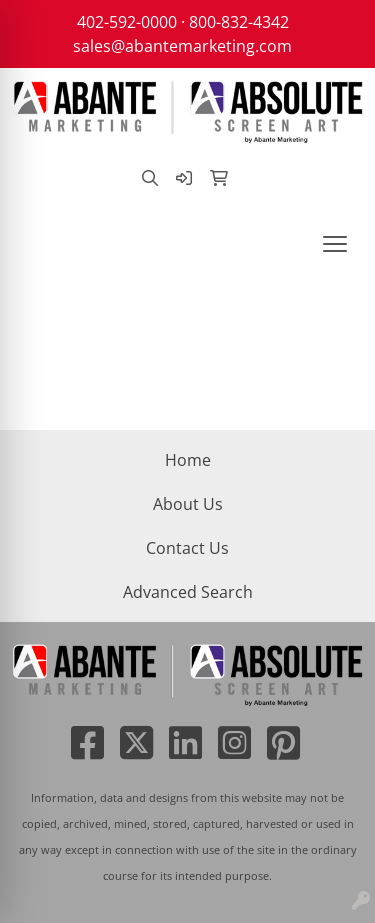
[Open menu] (335, 244)
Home (188, 460)
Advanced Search (188, 592)
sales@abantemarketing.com (182, 46)
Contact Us (187, 548)
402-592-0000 (127, 22)
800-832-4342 (239, 22)
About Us (188, 504)
